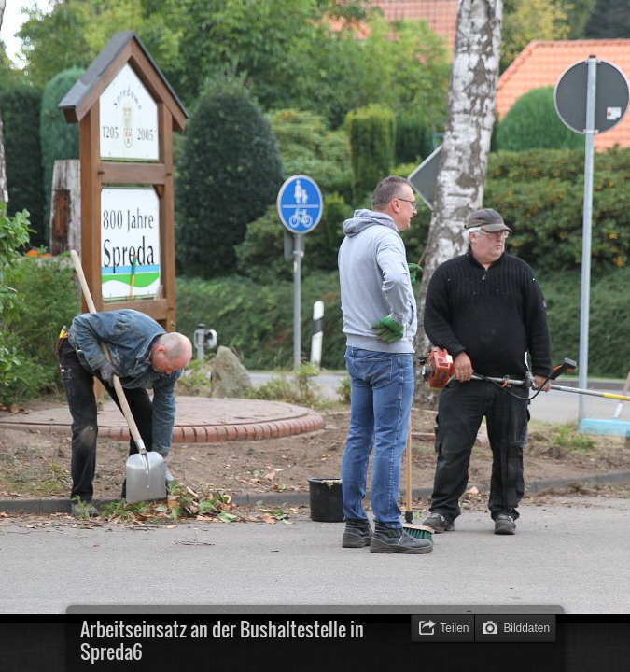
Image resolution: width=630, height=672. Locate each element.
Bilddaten (526, 628)
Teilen (454, 628)
